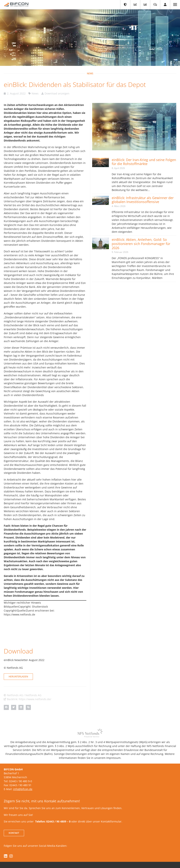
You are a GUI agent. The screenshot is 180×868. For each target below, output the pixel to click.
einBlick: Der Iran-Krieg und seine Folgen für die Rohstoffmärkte (144, 162)
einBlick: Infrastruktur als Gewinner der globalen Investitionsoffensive (143, 200)
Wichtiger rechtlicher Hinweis (22, 603)
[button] (6, 690)
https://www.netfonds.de (19, 614)
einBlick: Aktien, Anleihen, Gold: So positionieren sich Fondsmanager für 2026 (141, 244)
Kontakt (71, 853)
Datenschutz (106, 853)
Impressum (87, 853)
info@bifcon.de (23, 772)
